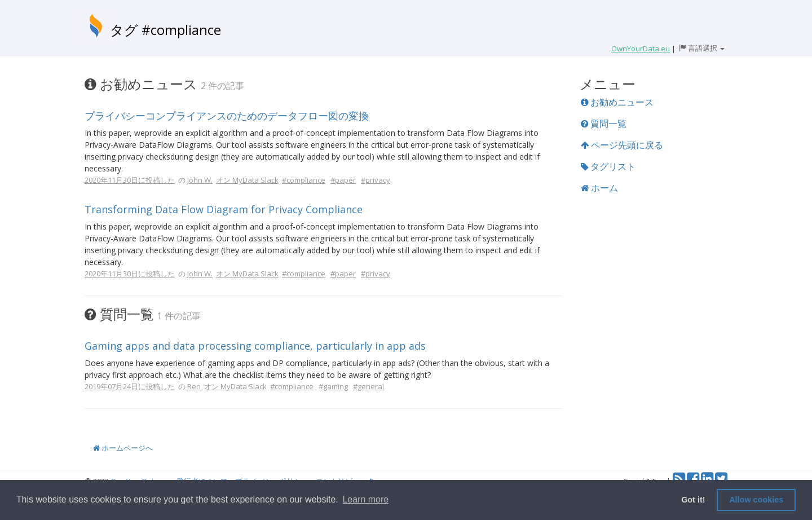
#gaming (333, 386)
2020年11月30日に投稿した (130, 180)
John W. (200, 180)
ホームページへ (123, 448)
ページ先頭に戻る (622, 145)
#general (369, 386)
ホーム (599, 188)
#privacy (376, 180)
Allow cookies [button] (756, 500)
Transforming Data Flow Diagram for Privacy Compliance (224, 209)
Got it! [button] (693, 500)
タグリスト (608, 166)
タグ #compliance (166, 30)
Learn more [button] (365, 499)
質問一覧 (604, 124)
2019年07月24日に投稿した (130, 386)
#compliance (304, 180)
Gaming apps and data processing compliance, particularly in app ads (255, 346)
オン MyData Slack (247, 180)
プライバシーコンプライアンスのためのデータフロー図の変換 (227, 116)
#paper (343, 180)
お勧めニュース (617, 102)
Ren (194, 386)
